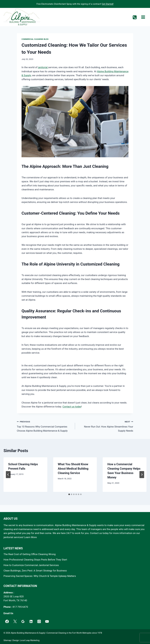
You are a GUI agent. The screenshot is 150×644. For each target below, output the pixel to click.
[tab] (69, 494)
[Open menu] (143, 17)
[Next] (142, 475)
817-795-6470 (20, 607)
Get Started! (108, 4)
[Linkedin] (31, 621)
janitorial (43, 67)
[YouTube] (47, 621)
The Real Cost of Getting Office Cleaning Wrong (30, 554)
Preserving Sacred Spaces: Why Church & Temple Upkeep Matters (40, 576)
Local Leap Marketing (30, 640)
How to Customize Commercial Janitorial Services (31, 565)
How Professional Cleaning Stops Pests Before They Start (35, 560)
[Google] (23, 621)
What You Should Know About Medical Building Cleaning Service (73, 469)
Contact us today (72, 407)
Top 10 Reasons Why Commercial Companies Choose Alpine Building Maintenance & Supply (45, 426)
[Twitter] (15, 621)
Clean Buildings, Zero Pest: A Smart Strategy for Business (35, 571)
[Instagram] (39, 621)
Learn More (30, 537)
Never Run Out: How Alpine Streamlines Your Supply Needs (105, 426)
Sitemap (7, 640)
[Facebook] (7, 621)
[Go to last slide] (8, 475)
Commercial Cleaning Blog (35, 39)
